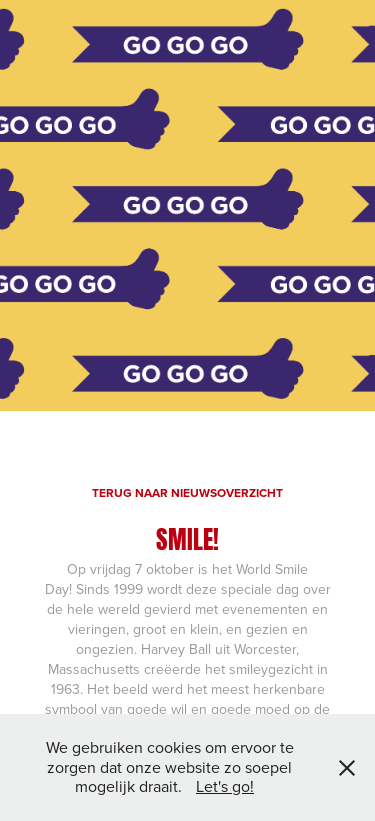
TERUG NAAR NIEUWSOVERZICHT (187, 492)
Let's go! (225, 786)
